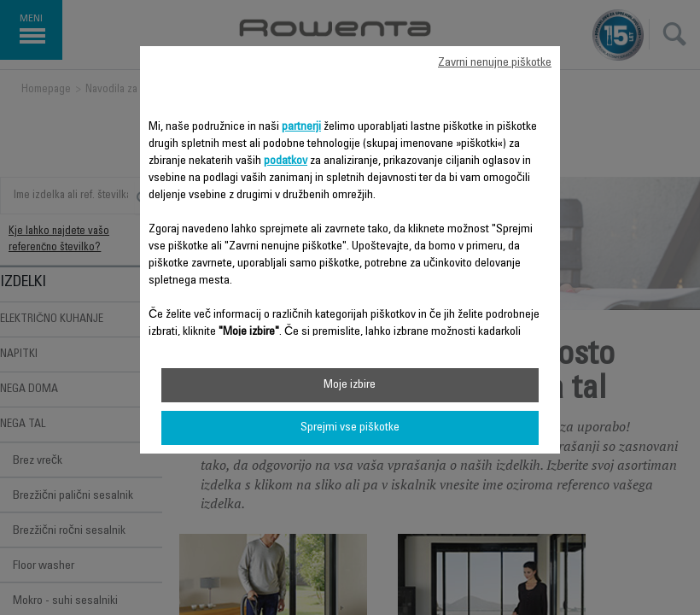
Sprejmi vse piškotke (350, 428)
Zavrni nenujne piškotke (495, 63)
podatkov (286, 161)
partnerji (301, 127)
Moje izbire (350, 385)
